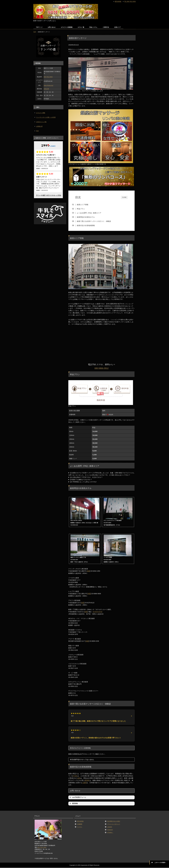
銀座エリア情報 (84, 205)
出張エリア (117, 27)
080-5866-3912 (102, 368)
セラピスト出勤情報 (67, 27)
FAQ (37, 131)
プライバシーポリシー (114, 824)
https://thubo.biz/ (49, 85)
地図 (88, 571)
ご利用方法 (106, 27)
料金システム (93, 27)
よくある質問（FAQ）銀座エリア (90, 213)
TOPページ (39, 27)
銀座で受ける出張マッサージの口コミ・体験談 (95, 221)
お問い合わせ (52, 27)
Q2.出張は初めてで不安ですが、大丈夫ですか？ (86, 477)
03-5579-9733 (98, 612)
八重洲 (84, 783)
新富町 (87, 781)
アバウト (80, 827)
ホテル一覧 (81, 27)
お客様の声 (39, 126)
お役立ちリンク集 (41, 122)
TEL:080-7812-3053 (130, 2)
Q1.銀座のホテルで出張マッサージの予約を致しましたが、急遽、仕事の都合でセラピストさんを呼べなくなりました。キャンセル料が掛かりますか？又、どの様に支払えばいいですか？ (101, 474)
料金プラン (82, 209)
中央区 (75, 776)
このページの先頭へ (160, 863)
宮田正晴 (46, 89)
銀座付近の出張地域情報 (87, 225)
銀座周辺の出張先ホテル (87, 217)
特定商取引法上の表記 (114, 821)
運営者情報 (80, 821)
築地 (79, 778)
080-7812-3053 (48, 77)
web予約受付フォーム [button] (78, 798)
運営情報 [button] (73, 804)
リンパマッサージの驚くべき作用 (46, 117)
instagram (110, 830)
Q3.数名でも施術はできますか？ (81, 480)
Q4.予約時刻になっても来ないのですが (83, 482)
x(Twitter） (110, 833)
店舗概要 (80, 824)
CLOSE (124, 197)
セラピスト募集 (41, 113)
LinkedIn (110, 827)
